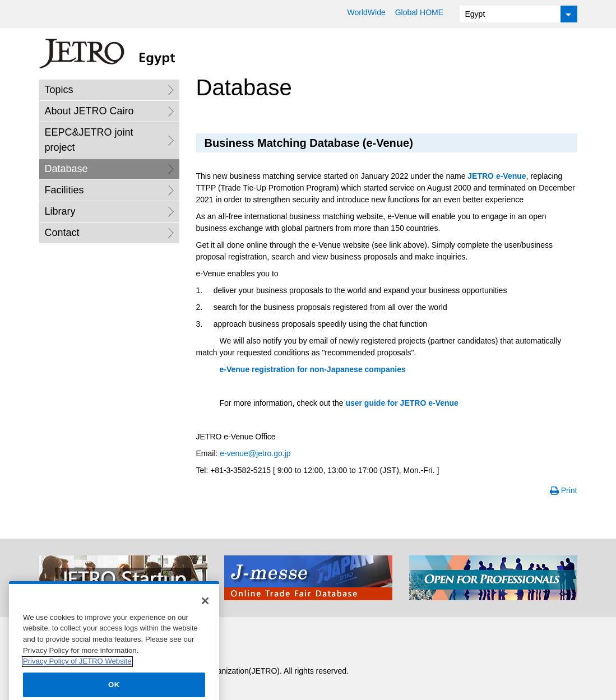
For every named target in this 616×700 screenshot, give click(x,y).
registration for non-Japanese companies (314, 369)
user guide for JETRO (402, 403)
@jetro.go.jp (255, 453)
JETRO (497, 176)
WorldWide (367, 12)
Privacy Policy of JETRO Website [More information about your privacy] (77, 676)
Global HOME (419, 12)
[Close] (205, 616)
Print (569, 490)
